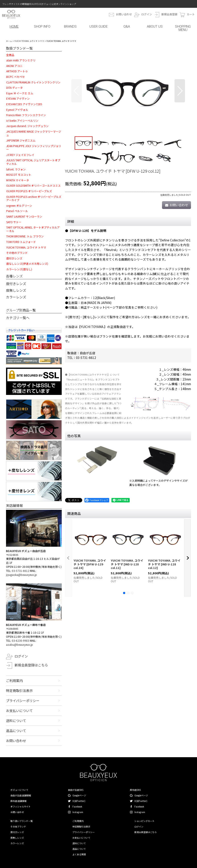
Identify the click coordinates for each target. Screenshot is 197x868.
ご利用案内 (14, 681)
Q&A (127, 26)
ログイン (147, 14)
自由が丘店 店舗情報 (21, 795)
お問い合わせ (124, 14)
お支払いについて (19, 711)
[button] (77, 91)
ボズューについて (19, 790)
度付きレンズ (16, 284)
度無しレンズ (16, 290)
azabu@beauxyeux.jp (19, 644)
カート (191, 14)
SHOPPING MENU (183, 28)
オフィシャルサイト (21, 806)
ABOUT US (155, 26)
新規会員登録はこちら (31, 665)
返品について (16, 731)
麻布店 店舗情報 (18, 801)
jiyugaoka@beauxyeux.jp (22, 575)
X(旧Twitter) (79, 801)
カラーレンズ (16, 297)
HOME (14, 26)
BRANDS (70, 26)
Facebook (77, 806)
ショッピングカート (144, 821)
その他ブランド (18, 827)
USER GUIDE (98, 26)
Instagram (78, 812)
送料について (16, 721)
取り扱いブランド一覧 (22, 821)
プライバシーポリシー (23, 701)
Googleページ (79, 795)
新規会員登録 (169, 14)
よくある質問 (79, 854)
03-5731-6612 (21, 571)
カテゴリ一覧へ (18, 318)
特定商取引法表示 (19, 691)
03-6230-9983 (21, 640)
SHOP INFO (42, 26)
